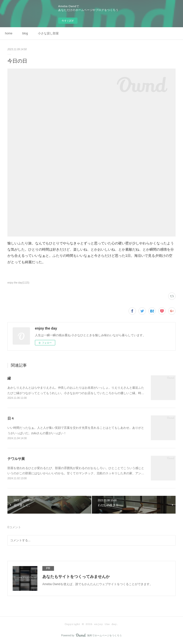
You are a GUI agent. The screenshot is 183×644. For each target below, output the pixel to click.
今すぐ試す (68, 21)
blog (25, 33)
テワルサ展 (16, 459)
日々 (11, 418)
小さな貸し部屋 (48, 33)
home (9, 33)
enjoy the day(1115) (18, 283)
